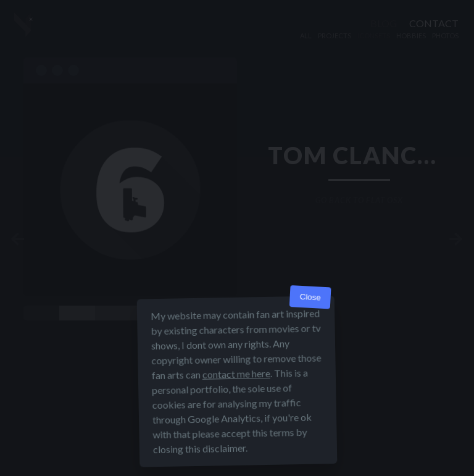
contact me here (236, 374)
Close (310, 297)
